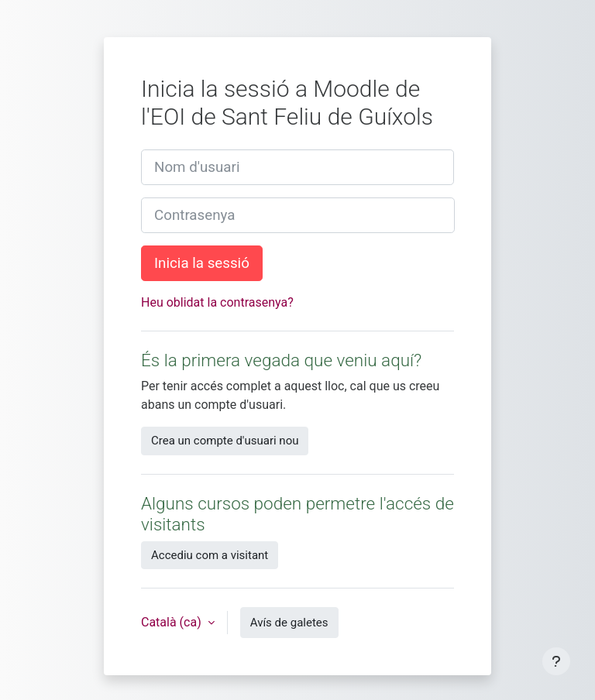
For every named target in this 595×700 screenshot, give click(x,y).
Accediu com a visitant (210, 555)
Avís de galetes (289, 623)
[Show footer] (556, 661)
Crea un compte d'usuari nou (225, 441)
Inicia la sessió (202, 263)
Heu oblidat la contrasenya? (217, 302)
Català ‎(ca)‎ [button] (173, 622)
